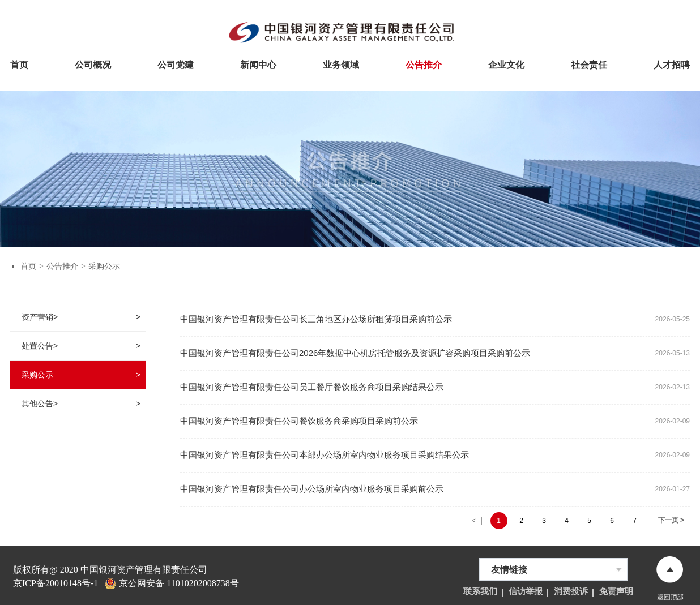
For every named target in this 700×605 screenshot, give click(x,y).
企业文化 (506, 64)
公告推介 (424, 64)
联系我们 (480, 591)
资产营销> (40, 317)
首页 (19, 64)
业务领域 (341, 64)
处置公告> (40, 346)
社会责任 (589, 64)
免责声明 (616, 591)
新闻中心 (258, 64)
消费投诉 (571, 591)
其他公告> (40, 404)
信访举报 (526, 591)
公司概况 (93, 64)
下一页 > (671, 520)
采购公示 (104, 266)
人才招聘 (672, 64)
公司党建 (176, 64)
